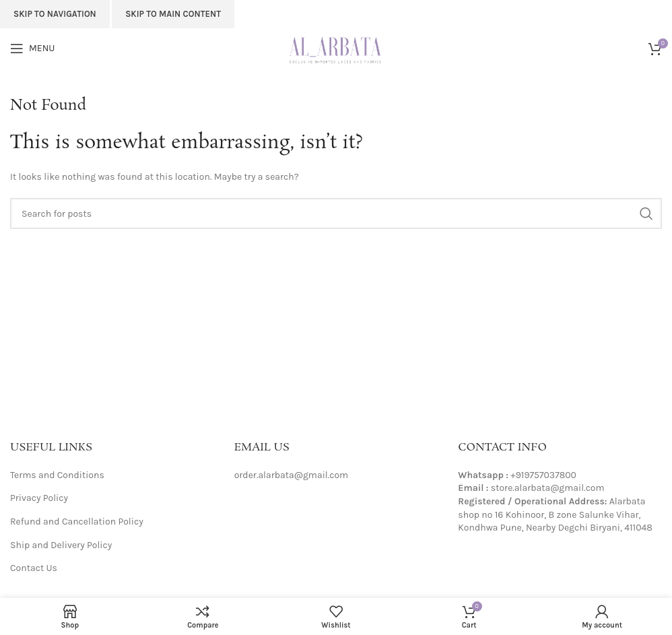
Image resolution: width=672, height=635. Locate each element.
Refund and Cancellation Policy (77, 522)
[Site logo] (336, 47)
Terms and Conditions (57, 475)
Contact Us (34, 568)
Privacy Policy (39, 498)
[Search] (336, 213)
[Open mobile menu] (32, 48)
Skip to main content (173, 14)
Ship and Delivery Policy (61, 545)
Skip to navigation (55, 14)
